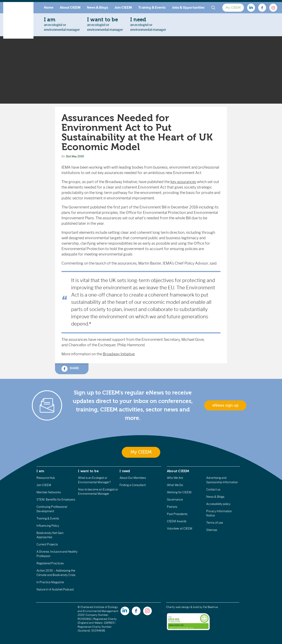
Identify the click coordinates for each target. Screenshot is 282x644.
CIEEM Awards (177, 521)
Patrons (172, 507)
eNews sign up (225, 405)
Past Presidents (177, 514)
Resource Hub (46, 478)
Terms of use (215, 523)
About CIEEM (70, 8)
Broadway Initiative (119, 354)
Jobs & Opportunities (188, 8)
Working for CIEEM (179, 492)
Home (49, 8)
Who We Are (175, 478)
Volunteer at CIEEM (180, 529)
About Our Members (133, 478)
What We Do (175, 485)
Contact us (213, 489)
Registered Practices (50, 563)
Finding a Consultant (133, 485)
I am (40, 471)
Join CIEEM (123, 8)
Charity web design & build (183, 607)
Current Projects (47, 544)
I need (125, 471)
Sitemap (212, 530)
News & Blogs (97, 8)
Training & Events (152, 8)
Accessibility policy (218, 504)
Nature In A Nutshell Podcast (55, 589)
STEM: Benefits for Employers (56, 500)
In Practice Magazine (50, 582)
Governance (175, 500)
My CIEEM (233, 8)
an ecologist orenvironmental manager (62, 24)
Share (70, 369)
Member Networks (49, 492)
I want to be (88, 471)
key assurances (183, 182)
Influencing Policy (48, 526)
